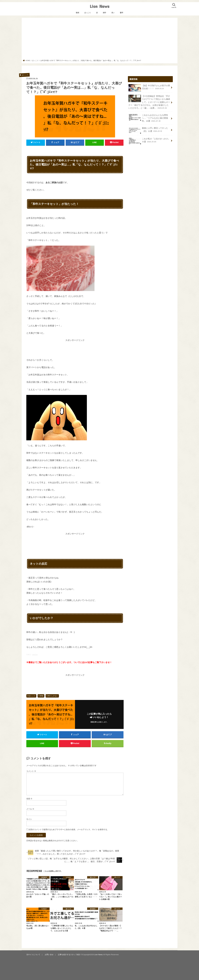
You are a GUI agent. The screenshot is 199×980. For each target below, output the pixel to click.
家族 (42, 696)
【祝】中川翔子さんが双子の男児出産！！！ (149, 88)
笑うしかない (53, 696)
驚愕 (121, 13)
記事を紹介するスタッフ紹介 (69, 955)
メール (30, 809)
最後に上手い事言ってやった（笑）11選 (148, 130)
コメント (31, 771)
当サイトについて (33, 955)
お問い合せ (49, 955)
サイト (29, 819)
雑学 (105, 13)
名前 (29, 799)
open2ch (35, 655)
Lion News (99, 6)
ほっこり (88, 13)
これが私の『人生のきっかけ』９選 (149, 141)
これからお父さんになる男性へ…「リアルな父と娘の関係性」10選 (148, 118)
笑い (113, 13)
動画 (78, 13)
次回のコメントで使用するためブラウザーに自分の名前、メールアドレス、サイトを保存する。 (69, 829)
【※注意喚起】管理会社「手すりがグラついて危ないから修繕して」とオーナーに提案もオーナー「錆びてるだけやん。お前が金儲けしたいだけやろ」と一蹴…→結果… (149, 102)
